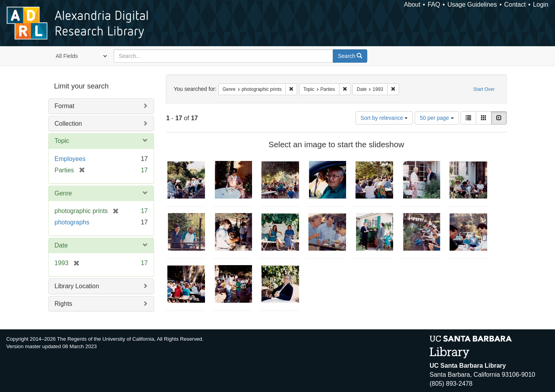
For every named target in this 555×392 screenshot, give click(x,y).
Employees (70, 159)
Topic (62, 141)
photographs (72, 222)
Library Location (77, 286)
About (412, 5)
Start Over (484, 89)
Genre (63, 193)
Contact (515, 5)
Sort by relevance (384, 118)
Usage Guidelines (472, 5)
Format (64, 106)
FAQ (434, 5)
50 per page (437, 118)
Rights (63, 304)
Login (541, 5)
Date (61, 245)
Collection (68, 124)
